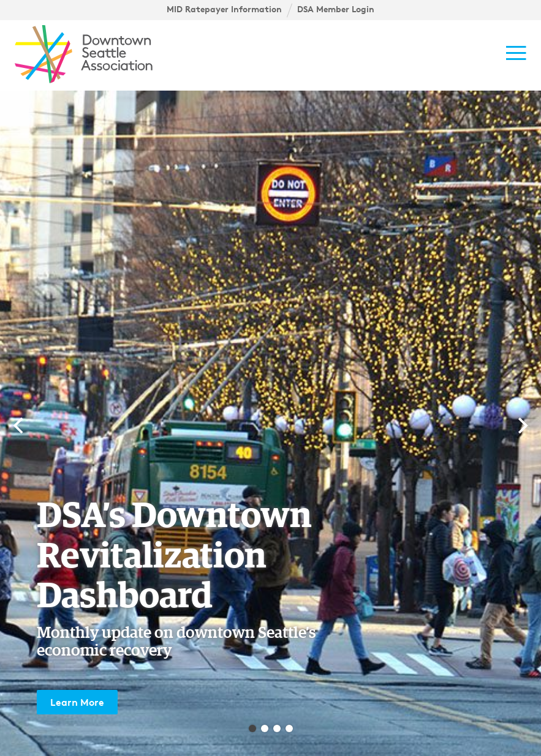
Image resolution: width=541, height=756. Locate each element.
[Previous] (20, 425)
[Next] (521, 425)
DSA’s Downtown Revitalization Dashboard (174, 557)
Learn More (77, 702)
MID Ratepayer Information (224, 9)
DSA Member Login (336, 9)
